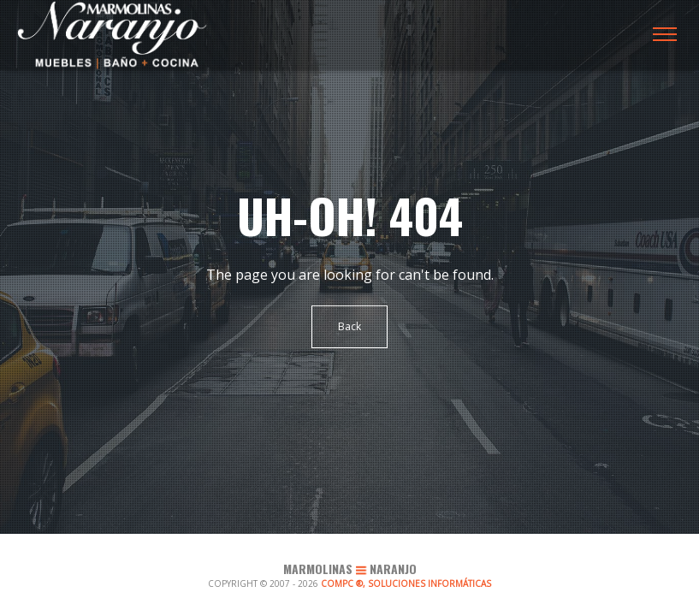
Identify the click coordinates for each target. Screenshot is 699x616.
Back (349, 326)
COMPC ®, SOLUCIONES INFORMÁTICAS (406, 583)
